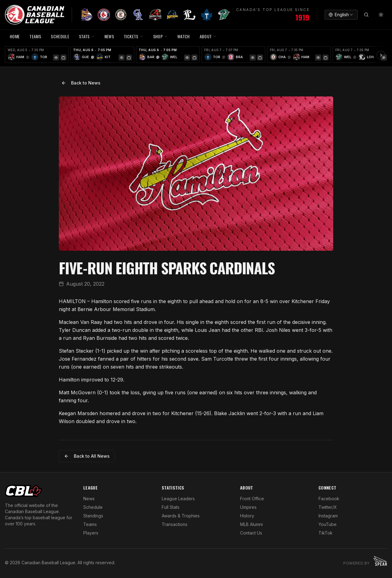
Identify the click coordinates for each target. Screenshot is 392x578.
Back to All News (87, 456)
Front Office (252, 499)
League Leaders (178, 499)
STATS (87, 36)
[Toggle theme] (381, 15)
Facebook (329, 499)
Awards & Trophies (181, 516)
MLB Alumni (251, 524)
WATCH (184, 36)
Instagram (328, 516)
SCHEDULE (60, 36)
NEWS (109, 36)
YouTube (328, 524)
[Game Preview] (56, 58)
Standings (93, 516)
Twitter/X (328, 507)
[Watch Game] (63, 58)
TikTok (326, 533)
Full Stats (171, 507)
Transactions (175, 524)
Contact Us (251, 533)
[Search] (366, 15)
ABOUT (208, 36)
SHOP (160, 36)
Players (91, 533)
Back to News (81, 83)
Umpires (248, 507)
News (89, 499)
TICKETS (133, 36)
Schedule (93, 507)
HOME (15, 36)
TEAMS (35, 36)
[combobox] (341, 15)
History (247, 516)
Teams (90, 524)
